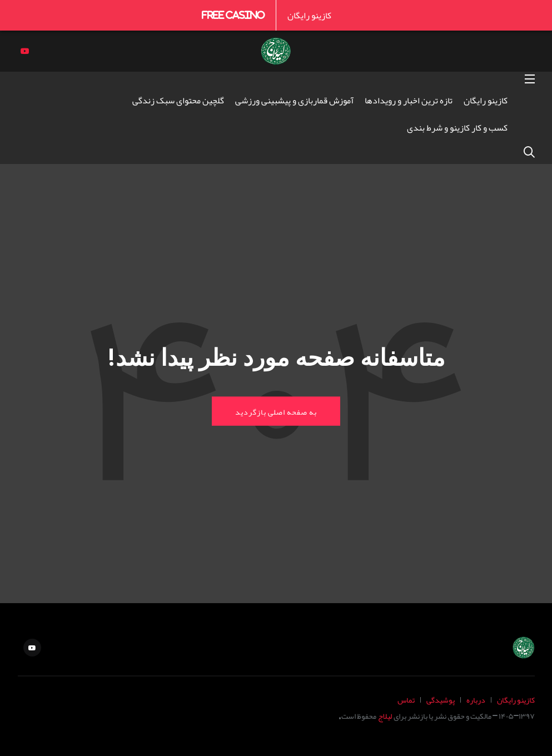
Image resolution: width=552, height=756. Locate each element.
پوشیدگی (441, 700)
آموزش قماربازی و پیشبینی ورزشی (294, 100)
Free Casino (233, 15)
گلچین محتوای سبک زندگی (178, 100)
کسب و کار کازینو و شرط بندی (457, 127)
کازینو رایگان (309, 15)
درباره (476, 700)
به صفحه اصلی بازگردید (276, 411)
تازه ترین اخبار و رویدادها (409, 100)
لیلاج (385, 716)
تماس (406, 700)
